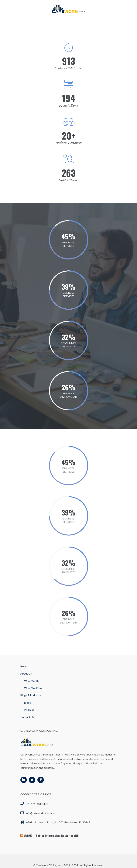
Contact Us (27, 717)
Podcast (29, 710)
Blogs (27, 703)
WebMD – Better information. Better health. (52, 835)
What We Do (32, 681)
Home (24, 666)
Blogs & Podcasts (31, 695)
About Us (26, 674)
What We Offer (33, 688)
